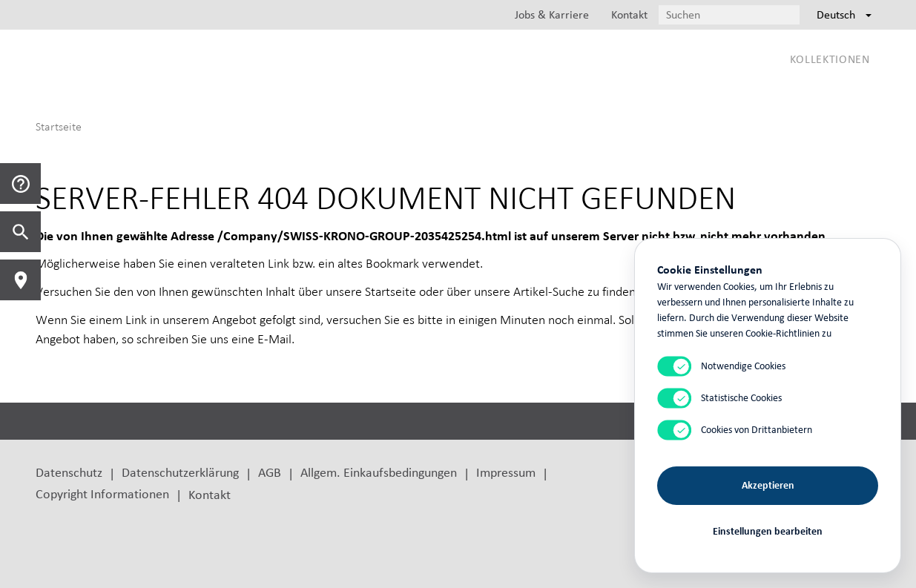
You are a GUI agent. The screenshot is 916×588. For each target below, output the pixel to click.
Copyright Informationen (102, 493)
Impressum (506, 472)
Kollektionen (830, 59)
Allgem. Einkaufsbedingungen (379, 472)
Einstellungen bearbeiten (768, 531)
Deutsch (844, 14)
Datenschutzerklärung (180, 472)
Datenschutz (69, 472)
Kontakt (210, 494)
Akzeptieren (768, 485)
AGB (270, 472)
